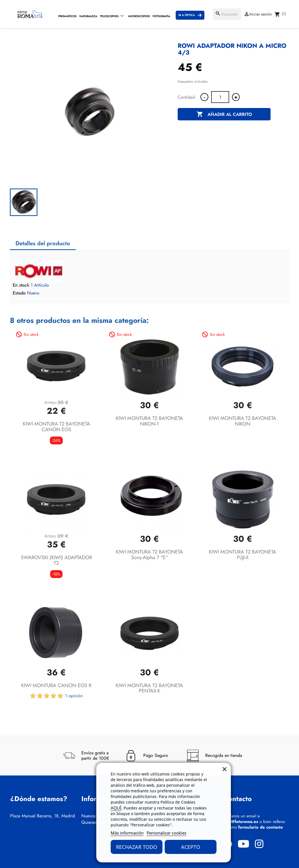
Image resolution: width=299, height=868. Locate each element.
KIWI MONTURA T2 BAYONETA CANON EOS (56, 427)
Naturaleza (88, 16)
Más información (127, 833)
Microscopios (139, 16)
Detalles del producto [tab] (43, 243)
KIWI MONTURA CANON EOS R (56, 685)
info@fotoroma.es (241, 822)
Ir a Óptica (187, 15)
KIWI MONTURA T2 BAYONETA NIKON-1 (149, 421)
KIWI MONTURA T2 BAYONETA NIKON (243, 421)
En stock (21, 285)
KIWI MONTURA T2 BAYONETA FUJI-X (243, 555)
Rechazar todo (137, 847)
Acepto (191, 847)
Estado (19, 293)
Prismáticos (67, 16)
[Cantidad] (220, 97)
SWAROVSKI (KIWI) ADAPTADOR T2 (56, 560)
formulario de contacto (261, 827)
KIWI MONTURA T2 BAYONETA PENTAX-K (149, 688)
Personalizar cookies (167, 833)
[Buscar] (227, 14)
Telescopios (109, 16)
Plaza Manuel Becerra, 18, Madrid (43, 816)
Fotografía (161, 16)
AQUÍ (116, 808)
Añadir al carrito (224, 114)
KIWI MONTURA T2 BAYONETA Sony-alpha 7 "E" (149, 555)
